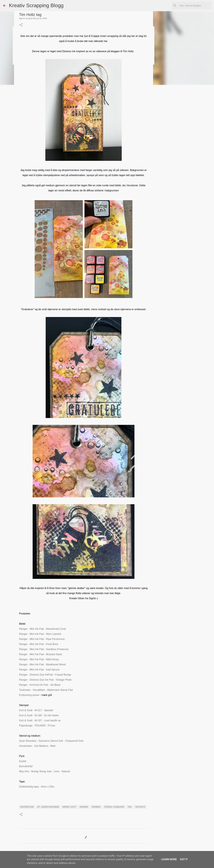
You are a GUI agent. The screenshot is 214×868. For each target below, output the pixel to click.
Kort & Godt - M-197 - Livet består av (40, 720)
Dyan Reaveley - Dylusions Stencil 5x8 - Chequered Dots (51, 741)
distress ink (27, 807)
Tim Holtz (140, 807)
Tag (130, 807)
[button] (21, 25)
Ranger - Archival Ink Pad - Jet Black (40, 685)
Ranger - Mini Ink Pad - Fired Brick (39, 644)
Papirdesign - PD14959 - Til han (37, 726)
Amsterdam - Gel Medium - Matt (37, 746)
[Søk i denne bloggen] (195, 6)
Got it (184, 859)
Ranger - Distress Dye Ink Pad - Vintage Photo (45, 680)
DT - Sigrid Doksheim (48, 807)
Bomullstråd (26, 766)
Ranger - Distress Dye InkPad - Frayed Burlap (45, 675)
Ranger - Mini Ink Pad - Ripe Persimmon (42, 639)
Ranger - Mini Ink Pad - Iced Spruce (39, 670)
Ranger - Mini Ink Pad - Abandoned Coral (42, 629)
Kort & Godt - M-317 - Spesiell (36, 710)
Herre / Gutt (69, 807)
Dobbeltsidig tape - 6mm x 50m (37, 787)
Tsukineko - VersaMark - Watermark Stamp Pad (46, 690)
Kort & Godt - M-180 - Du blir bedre (39, 715)
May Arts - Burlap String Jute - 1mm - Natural (44, 771)
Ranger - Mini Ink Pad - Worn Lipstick (40, 634)
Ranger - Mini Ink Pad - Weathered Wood (42, 664)
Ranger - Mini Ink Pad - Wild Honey (39, 659)
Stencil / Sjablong (114, 807)
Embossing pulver (29, 695)
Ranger (84, 807)
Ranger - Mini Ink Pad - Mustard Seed (40, 654)
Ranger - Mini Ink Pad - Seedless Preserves (44, 649)
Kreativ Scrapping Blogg (36, 5)
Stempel (96, 807)
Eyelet (23, 761)
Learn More (169, 859)
